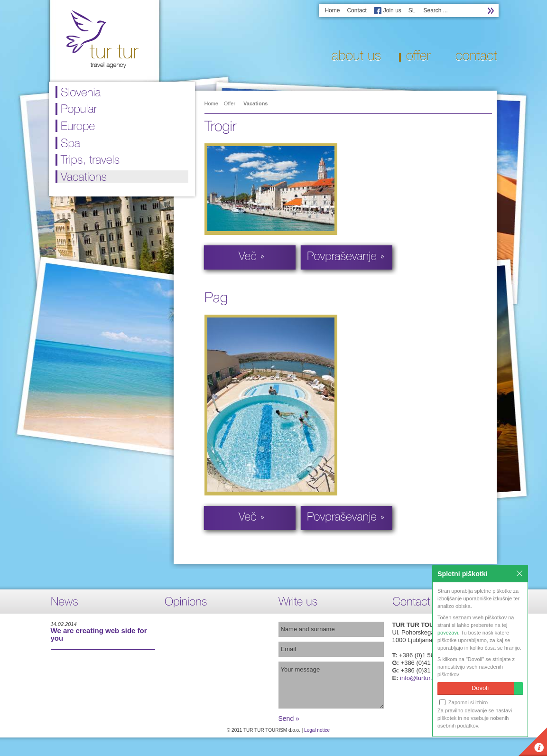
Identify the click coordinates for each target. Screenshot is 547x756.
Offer (230, 103)
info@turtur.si (418, 678)
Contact (357, 10)
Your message (331, 685)
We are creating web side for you (99, 634)
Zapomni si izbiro (464, 702)
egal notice (318, 730)
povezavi (448, 633)
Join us (392, 10)
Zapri (519, 573)
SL (412, 10)
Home (332, 10)
